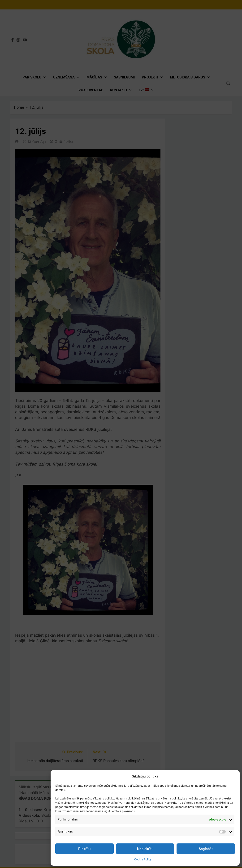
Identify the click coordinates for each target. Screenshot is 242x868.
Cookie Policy (143, 859)
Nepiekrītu (145, 849)
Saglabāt (206, 849)
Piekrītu (84, 849)
